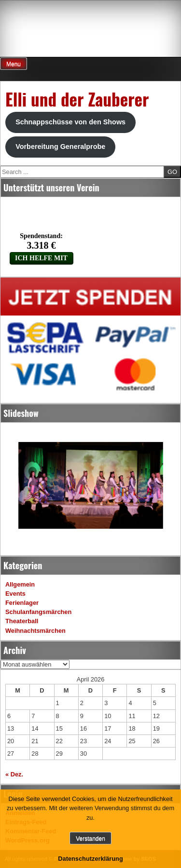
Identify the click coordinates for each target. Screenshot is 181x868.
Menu (14, 64)
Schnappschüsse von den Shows (70, 122)
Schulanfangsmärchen (38, 612)
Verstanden (90, 839)
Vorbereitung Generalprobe (60, 147)
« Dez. (14, 774)
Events (15, 594)
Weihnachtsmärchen (35, 631)
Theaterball (22, 621)
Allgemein (20, 584)
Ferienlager (22, 603)
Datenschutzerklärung (90, 859)
